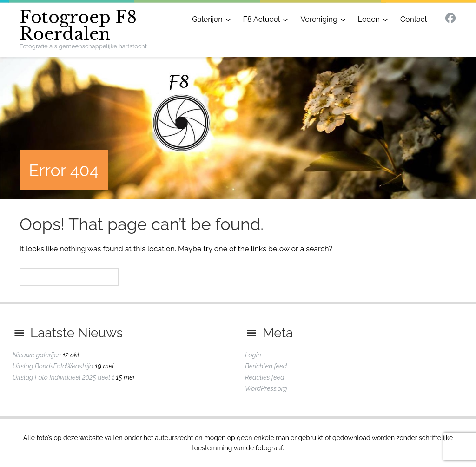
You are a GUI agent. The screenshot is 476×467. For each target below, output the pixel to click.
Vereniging (319, 19)
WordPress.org (266, 388)
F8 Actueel (262, 19)
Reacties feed (265, 377)
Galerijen (207, 19)
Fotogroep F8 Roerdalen (78, 26)
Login (253, 355)
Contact (414, 19)
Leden (369, 19)
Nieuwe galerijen (37, 355)
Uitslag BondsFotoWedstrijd (53, 366)
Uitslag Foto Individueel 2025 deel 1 (63, 377)
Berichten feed (266, 366)
